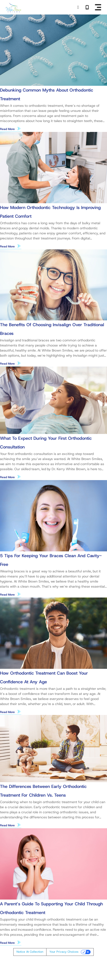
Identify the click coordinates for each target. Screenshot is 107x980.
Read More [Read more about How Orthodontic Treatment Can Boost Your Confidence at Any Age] (7, 712)
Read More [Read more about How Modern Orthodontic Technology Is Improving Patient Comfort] (7, 246)
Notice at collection (30, 952)
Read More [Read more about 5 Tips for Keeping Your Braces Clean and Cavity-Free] (7, 595)
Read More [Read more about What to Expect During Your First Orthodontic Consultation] (7, 477)
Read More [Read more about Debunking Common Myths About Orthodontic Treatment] (7, 129)
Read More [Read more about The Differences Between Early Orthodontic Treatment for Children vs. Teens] (7, 825)
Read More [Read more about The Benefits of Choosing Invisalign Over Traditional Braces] (7, 364)
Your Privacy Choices (64, 952)
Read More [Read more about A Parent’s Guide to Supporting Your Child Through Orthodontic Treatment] (7, 943)
